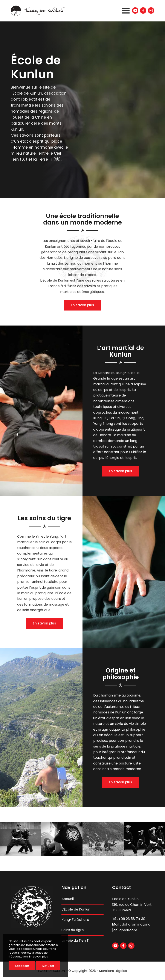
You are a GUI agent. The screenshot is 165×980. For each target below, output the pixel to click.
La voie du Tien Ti (75, 940)
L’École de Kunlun (76, 909)
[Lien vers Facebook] (143, 11)
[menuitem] (125, 11)
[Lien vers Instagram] (151, 11)
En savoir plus (82, 305)
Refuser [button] (48, 966)
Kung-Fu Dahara (75, 920)
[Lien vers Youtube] (135, 11)
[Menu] (125, 11)
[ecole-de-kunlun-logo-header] (38, 11)
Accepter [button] (22, 966)
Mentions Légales (113, 971)
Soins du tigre (73, 930)
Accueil (68, 899)
